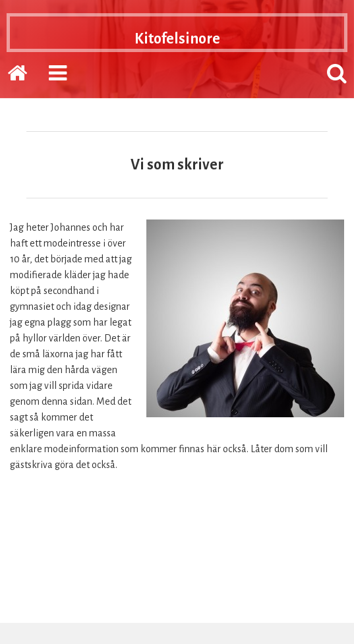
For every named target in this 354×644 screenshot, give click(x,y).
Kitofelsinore (177, 37)
